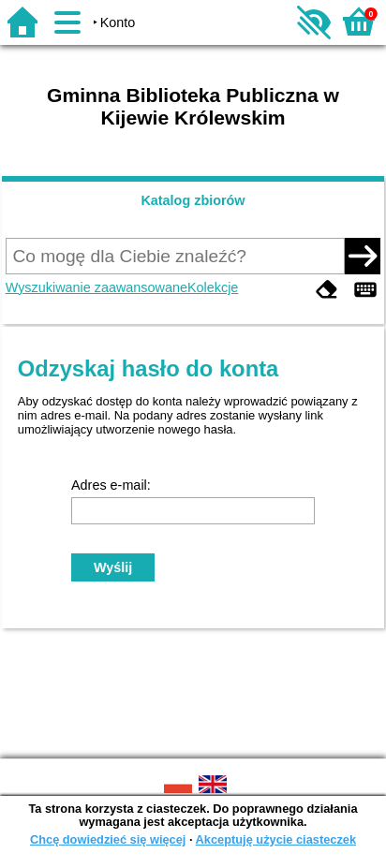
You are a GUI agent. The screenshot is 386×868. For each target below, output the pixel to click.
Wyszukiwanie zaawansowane (96, 287)
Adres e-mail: (111, 485)
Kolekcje (213, 287)
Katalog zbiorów (193, 200)
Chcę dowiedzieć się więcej (108, 839)
